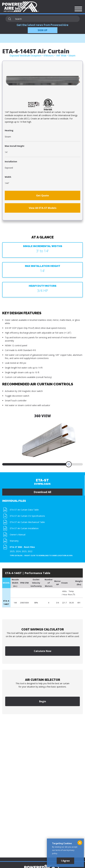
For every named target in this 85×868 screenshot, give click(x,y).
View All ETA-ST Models (43, 208)
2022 (30, 551)
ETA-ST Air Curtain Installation (24, 528)
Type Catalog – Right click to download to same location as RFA (41, 556)
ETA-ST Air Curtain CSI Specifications (27, 516)
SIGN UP (42, 30)
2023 (24, 551)
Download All (42, 492)
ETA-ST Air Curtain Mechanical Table (27, 522)
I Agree (65, 861)
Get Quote (42, 195)
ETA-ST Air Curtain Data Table (24, 510)
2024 (18, 551)
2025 (12, 551)
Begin (43, 701)
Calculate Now (43, 651)
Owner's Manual (18, 535)
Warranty (14, 541)
